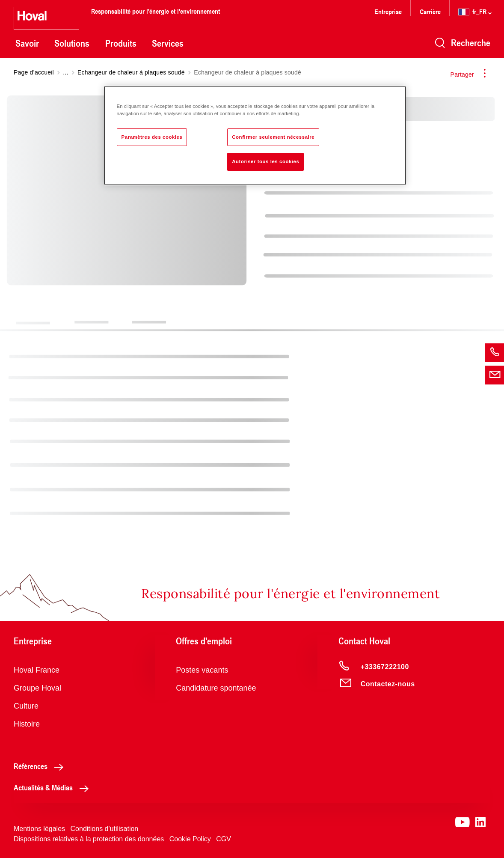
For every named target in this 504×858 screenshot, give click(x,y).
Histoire (27, 724)
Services (168, 43)
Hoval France (37, 670)
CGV (224, 839)
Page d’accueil (34, 72)
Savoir (27, 43)
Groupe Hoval (37, 688)
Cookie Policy (190, 839)
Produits (121, 43)
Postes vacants (202, 670)
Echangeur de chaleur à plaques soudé (131, 72)
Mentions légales (39, 829)
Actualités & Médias (53, 787)
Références (41, 766)
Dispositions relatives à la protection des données (89, 839)
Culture (26, 706)
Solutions (72, 43)
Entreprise (388, 11)
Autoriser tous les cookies (265, 161)
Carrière (431, 11)
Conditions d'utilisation (105, 829)
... (65, 72)
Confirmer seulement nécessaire (273, 137)
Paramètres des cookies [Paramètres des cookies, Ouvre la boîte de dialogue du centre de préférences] (152, 137)
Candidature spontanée (216, 688)
